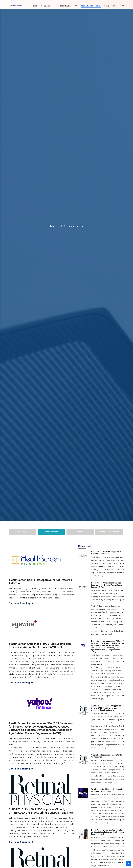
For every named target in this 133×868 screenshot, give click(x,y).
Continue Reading (21, 603)
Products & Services (65, 6)
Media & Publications (91, 6)
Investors (117, 6)
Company (45, 6)
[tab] (23, 532)
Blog (107, 6)
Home (34, 6)
